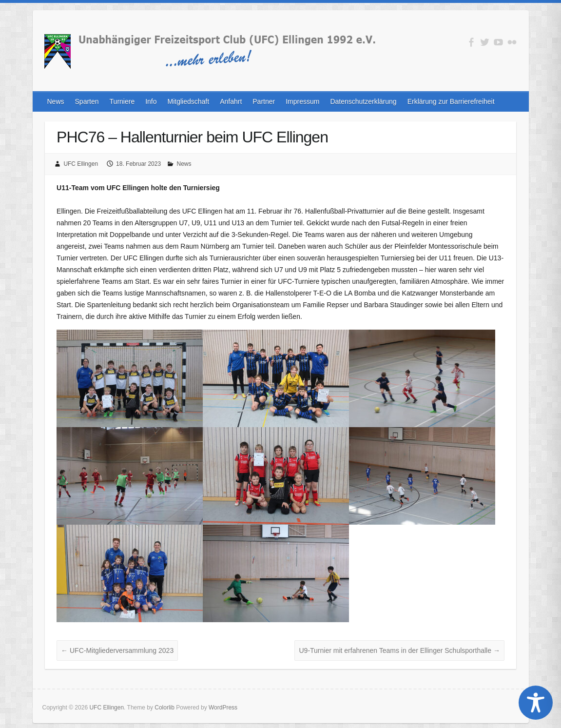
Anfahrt (231, 101)
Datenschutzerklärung (363, 101)
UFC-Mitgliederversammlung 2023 (117, 650)
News (56, 101)
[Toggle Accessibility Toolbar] (536, 703)
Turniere (122, 101)
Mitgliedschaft (189, 101)
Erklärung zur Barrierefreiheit (451, 101)
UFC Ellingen (81, 164)
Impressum (302, 101)
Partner (264, 101)
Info (151, 101)
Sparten (87, 101)
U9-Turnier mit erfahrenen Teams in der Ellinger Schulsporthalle (399, 650)
